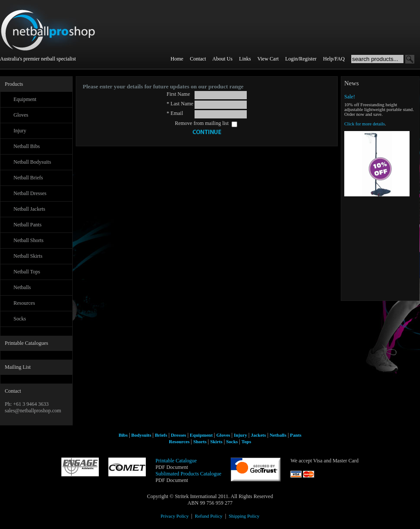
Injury (20, 131)
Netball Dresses (30, 193)
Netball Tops (27, 272)
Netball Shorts (29, 240)
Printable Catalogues (27, 343)
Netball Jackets (29, 209)
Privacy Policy (175, 516)
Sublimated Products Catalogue (188, 474)
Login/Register (301, 59)
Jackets (258, 435)
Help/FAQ (334, 59)
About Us (222, 59)
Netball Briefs (28, 178)
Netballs (22, 287)
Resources (24, 303)
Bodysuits (141, 435)
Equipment (25, 99)
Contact (198, 59)
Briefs (161, 435)
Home (177, 59)
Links (245, 59)
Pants (296, 435)
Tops (246, 441)
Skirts (216, 441)
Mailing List (18, 367)
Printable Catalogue (176, 461)
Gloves (21, 115)
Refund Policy (209, 516)
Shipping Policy (244, 516)
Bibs (123, 435)
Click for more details (365, 124)
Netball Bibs (27, 146)
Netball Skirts (28, 256)
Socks (20, 319)
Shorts (200, 441)
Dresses (178, 435)
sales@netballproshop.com (33, 411)
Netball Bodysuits (32, 162)
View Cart (268, 59)
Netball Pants (27, 225)
